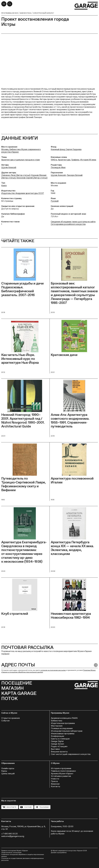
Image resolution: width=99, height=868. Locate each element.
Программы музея (10, 13)
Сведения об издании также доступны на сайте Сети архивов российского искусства (73, 223)
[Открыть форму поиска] (10, 4)
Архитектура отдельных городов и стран (21, 160)
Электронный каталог (44, 13)
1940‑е (54, 160)
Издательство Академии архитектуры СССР (23, 193)
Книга (4, 185)
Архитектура (64, 160)
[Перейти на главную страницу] (86, 6)
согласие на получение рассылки (53, 670)
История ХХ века (88, 160)
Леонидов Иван (58, 167)
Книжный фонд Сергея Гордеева (66, 149)
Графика (75, 160)
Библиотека (26, 13)
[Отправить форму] (96, 665)
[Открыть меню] (4, 4)
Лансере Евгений (75, 175)
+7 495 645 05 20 (9, 834)
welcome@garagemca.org (13, 836)
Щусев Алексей (9, 167)
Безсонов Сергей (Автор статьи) (32, 178)
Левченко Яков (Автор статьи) (16, 175)
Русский (55, 201)
